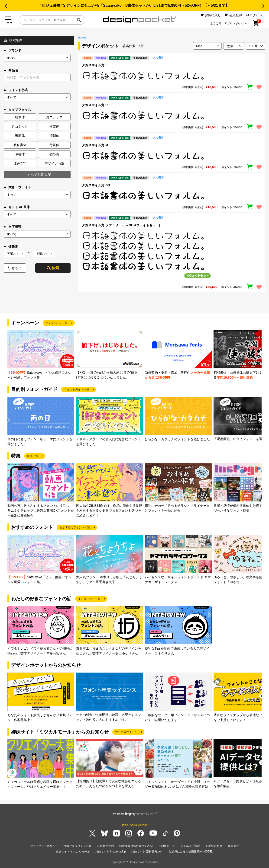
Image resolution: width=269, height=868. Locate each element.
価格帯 (11, 246)
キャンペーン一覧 (57, 323)
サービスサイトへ (126, 732)
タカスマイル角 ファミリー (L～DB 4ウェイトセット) (121, 225)
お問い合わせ (214, 846)
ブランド (13, 51)
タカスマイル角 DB (96, 185)
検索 (53, 268)
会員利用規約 (105, 846)
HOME (82, 38)
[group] (41, 355)
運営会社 (233, 846)
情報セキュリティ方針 (78, 846)
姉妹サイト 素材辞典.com (147, 852)
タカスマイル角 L (94, 65)
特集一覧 (32, 456)
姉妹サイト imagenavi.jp (111, 852)
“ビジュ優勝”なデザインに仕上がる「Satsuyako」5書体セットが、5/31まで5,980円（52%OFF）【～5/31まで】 (134, 5)
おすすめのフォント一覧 (75, 527)
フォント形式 (16, 90)
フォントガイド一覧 (77, 389)
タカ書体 (158, 57)
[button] (6, 6)
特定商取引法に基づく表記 (136, 846)
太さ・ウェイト (17, 187)
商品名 (11, 70)
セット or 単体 (17, 207)
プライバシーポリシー (44, 846)
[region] (172, 76)
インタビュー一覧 (89, 599)
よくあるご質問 (190, 846)
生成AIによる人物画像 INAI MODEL (191, 852)
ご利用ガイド (167, 846)
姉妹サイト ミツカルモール (73, 852)
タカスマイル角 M (95, 145)
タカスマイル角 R (95, 105)
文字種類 (13, 227)
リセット (15, 268)
